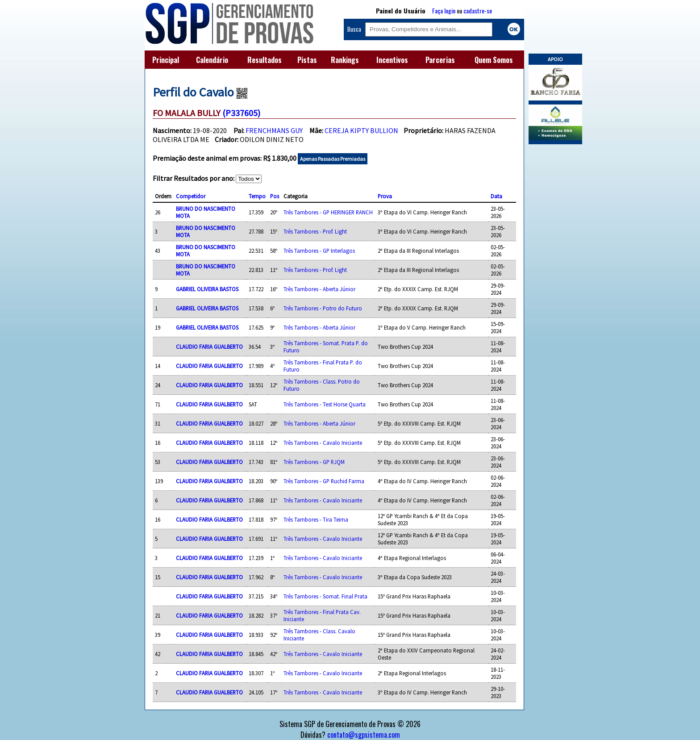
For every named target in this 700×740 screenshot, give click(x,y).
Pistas (307, 60)
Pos (275, 196)
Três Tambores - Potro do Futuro (323, 308)
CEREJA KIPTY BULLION (361, 130)
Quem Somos (494, 60)
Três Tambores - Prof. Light (315, 231)
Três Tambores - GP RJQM (314, 462)
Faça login (444, 10)
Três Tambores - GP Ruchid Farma (324, 481)
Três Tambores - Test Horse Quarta (325, 404)
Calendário (212, 60)
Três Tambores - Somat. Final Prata (325, 596)
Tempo (257, 196)
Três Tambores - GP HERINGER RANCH (328, 212)
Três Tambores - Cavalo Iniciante (323, 443)
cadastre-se (478, 10)
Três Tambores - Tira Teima (316, 519)
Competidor (191, 196)
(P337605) (241, 113)
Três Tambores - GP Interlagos (319, 251)
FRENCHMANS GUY (274, 130)
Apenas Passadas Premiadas (333, 159)
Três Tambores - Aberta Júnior (319, 289)
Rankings (345, 60)
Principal (166, 60)
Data (496, 196)
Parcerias (440, 60)
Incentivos (392, 60)
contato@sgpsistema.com (364, 735)
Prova (385, 196)
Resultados (265, 60)
